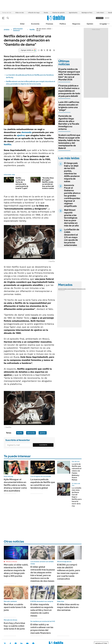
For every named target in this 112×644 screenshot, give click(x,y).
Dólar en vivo (20, 13)
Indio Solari (100, 13)
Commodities (75, 289)
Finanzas (49, 24)
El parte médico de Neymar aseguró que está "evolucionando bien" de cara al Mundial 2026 (69, 74)
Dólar (22, 24)
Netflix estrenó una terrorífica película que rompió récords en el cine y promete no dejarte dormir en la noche (30, 83)
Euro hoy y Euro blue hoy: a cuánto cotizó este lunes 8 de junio (14, 626)
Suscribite (43, 445)
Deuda (46, 13)
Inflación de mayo (34, 13)
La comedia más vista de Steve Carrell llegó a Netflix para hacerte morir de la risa (77, 497)
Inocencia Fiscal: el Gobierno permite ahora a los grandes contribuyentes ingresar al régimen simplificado (72, 196)
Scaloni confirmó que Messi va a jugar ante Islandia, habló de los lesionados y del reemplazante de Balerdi (69, 142)
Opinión (90, 24)
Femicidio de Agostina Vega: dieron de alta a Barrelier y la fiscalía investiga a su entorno (69, 123)
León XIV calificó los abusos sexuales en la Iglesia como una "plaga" (69, 106)
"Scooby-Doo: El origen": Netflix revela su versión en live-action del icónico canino (48, 183)
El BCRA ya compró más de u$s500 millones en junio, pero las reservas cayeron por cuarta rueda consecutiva (69, 572)
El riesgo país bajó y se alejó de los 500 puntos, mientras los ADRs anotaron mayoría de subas (72, 172)
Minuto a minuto (11, 562)
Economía (35, 24)
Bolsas (67, 289)
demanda (26, 132)
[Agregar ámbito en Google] (28, 50)
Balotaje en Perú (87, 13)
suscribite (100, 18)
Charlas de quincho (58, 13)
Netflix (32, 30)
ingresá (107, 18)
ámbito (7, 30)
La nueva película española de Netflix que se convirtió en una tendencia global (43, 484)
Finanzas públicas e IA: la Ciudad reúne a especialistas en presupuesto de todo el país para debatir (69, 91)
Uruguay (103, 24)
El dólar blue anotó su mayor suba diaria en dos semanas (68, 607)
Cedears (82, 289)
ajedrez (21, 135)
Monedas (61, 289)
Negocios (76, 24)
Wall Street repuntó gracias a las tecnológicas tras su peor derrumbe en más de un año (71, 218)
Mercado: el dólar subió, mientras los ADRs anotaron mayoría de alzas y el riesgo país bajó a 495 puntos (16, 570)
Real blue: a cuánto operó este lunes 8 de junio (15, 607)
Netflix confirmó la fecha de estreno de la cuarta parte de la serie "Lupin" (22, 183)
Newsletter (107, 24)
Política (63, 24)
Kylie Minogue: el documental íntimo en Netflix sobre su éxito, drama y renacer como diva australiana (15, 485)
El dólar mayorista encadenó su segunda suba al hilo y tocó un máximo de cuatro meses (42, 610)
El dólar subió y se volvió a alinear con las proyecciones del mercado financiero (42, 629)
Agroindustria (73, 13)
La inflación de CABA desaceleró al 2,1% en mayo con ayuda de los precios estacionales (72, 237)
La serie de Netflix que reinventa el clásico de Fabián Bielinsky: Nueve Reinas (77, 472)
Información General (18, 30)
